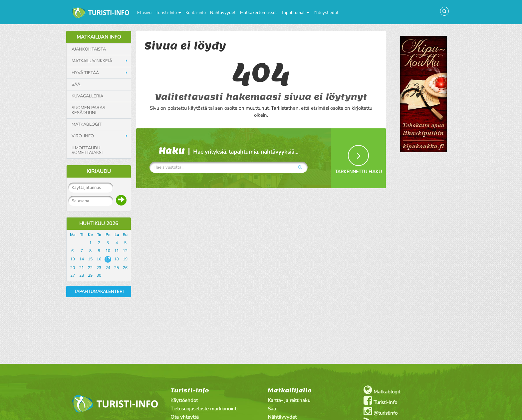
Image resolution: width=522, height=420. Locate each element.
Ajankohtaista (89, 49)
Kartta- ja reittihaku (289, 400)
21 (82, 268)
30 (99, 275)
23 (99, 268)
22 (90, 268)
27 (73, 275)
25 (117, 268)
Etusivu (144, 13)
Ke (90, 235)
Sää (76, 84)
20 (73, 268)
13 (73, 259)
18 (117, 259)
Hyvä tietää (85, 73)
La (117, 235)
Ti (82, 235)
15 (90, 259)
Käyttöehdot (184, 400)
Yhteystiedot (326, 13)
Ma (73, 235)
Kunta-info (196, 13)
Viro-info (83, 136)
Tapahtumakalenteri (99, 292)
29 (90, 275)
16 (99, 259)
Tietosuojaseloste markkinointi (204, 409)
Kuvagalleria (87, 96)
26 (125, 268)
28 (82, 275)
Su (125, 235)
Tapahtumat (295, 13)
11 (117, 251)
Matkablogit (87, 124)
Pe (108, 235)
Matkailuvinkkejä (92, 61)
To (99, 235)
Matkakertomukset (259, 13)
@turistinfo (381, 411)
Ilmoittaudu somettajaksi (87, 150)
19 (125, 259)
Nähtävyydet (223, 13)
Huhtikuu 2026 (99, 223)
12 (125, 251)
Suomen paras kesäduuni (88, 110)
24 (108, 268)
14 (82, 259)
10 (108, 251)
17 (108, 259)
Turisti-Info (168, 13)
